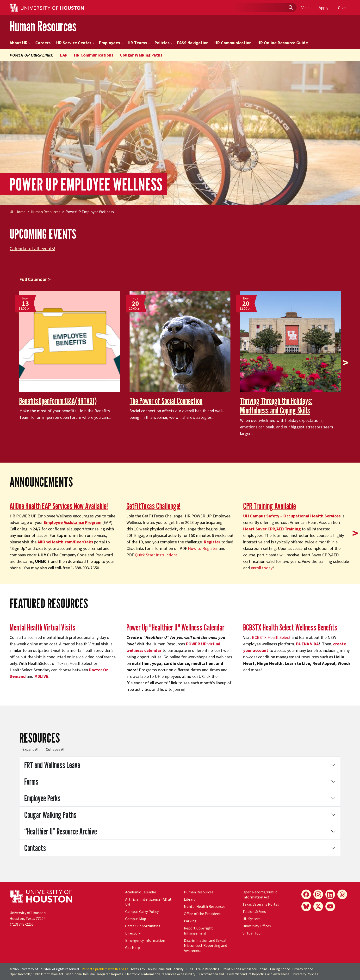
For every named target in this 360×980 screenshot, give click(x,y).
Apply (323, 8)
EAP (64, 55)
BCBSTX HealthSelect (271, 637)
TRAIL (190, 969)
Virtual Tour (252, 933)
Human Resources (43, 26)
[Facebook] (306, 894)
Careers (43, 43)
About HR (20, 43)
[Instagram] (318, 894)
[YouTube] (330, 906)
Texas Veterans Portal (261, 904)
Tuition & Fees (254, 911)
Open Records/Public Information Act (260, 894)
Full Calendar (33, 279)
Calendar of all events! (32, 248)
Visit (305, 8)
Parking (190, 921)
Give (342, 8)
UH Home (18, 212)
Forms (31, 781)
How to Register (203, 548)
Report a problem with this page (105, 969)
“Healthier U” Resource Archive (61, 831)
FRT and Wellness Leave (52, 765)
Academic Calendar (141, 892)
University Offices (257, 926)
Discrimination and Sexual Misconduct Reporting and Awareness (205, 945)
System (251, 919)
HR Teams (139, 43)
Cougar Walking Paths (141, 55)
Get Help (133, 948)
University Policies (305, 974)
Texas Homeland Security (166, 969)
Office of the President (202, 914)
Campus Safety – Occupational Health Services (292, 516)
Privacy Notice (303, 969)
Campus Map (136, 919)
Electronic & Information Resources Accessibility (160, 974)
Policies (164, 43)
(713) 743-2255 (22, 924)
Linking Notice (280, 969)
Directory (133, 933)
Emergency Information (145, 940)
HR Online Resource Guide (283, 43)
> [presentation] (346, 363)
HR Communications (94, 55)
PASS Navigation (193, 43)
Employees (111, 43)
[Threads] (342, 894)
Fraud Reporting (208, 969)
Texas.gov (138, 969)
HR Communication (233, 43)
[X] (318, 906)
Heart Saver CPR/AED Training (272, 529)
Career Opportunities (143, 926)
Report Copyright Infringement (198, 931)
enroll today (262, 568)
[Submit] (291, 8)
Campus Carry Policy (142, 911)
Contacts (35, 848)
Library (190, 899)
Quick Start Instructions (156, 555)
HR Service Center (75, 43)
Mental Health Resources (205, 906)
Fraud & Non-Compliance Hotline (245, 969)
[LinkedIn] (330, 894)
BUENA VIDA (307, 644)
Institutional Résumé (80, 974)
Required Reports (110, 974)
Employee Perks (42, 798)
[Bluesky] (306, 906)
